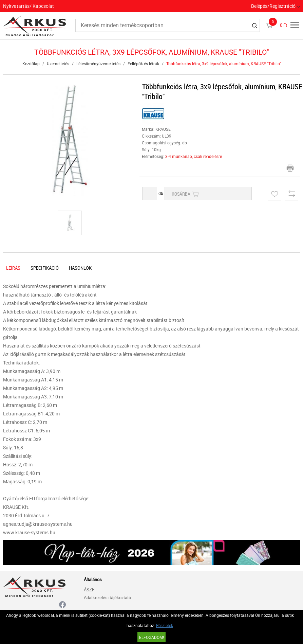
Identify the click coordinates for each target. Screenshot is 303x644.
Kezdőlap (31, 64)
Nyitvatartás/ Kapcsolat (29, 6)
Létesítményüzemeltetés (98, 64)
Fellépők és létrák (143, 64)
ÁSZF (89, 590)
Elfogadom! (151, 637)
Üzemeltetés (58, 64)
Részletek (165, 625)
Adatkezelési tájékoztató (107, 597)
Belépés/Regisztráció (273, 6)
